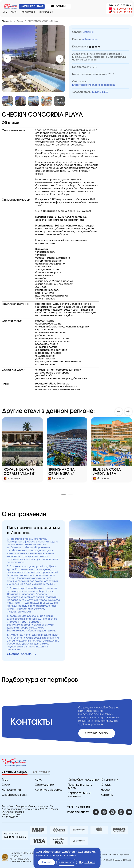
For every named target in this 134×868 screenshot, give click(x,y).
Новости (107, 790)
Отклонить (67, 862)
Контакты (107, 795)
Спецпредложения (15, 795)
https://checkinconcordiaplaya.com (93, 85)
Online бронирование (83, 780)
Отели (20, 21)
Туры (4, 12)
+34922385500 (100, 92)
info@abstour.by (78, 812)
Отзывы (106, 785)
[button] (60, 59)
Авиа (14, 12)
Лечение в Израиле (48, 790)
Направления (28, 12)
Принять (47, 862)
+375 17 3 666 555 (79, 807)
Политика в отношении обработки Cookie (113, 856)
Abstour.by (7, 21)
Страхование (44, 785)
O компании (46, 12)
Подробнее (87, 862)
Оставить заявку (97, 733)
